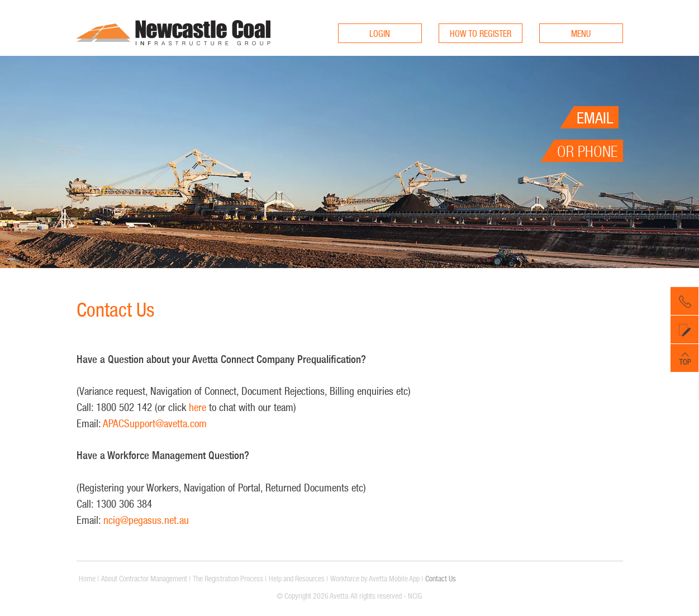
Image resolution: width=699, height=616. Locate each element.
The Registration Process (228, 579)
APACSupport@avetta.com (155, 423)
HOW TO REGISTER (481, 34)
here (199, 407)
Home (87, 579)
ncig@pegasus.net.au (146, 520)
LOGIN (380, 34)
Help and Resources (297, 579)
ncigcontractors (173, 54)
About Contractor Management (144, 579)
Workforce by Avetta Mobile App (375, 579)
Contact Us (441, 579)
